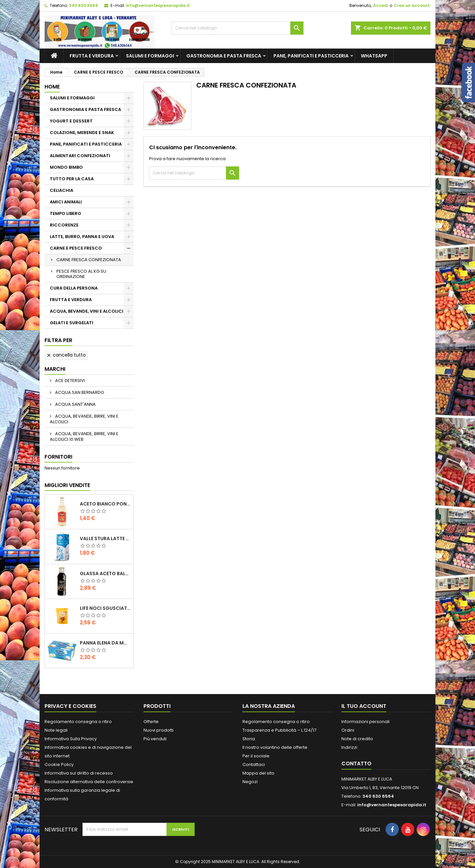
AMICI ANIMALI (66, 202)
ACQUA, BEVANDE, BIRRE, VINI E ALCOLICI (84, 419)
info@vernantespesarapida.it (158, 5)
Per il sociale (256, 756)
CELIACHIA (62, 190)
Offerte (151, 722)
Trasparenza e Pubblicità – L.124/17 (279, 730)
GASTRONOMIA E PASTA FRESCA (224, 56)
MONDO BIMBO (66, 167)
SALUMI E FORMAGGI (150, 56)
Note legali (56, 730)
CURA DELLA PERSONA (74, 288)
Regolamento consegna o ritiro (78, 722)
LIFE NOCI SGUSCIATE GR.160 (105, 608)
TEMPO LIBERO (65, 213)
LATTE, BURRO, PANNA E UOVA (82, 237)
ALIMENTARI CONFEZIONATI (80, 156)
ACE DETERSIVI (69, 381)
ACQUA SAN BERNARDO (79, 392)
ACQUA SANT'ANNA (75, 404)
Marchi (55, 369)
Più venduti (155, 739)
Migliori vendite (67, 485)
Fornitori (58, 457)
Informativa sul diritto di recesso (79, 773)
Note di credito (357, 739)
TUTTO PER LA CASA (72, 179)
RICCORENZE (64, 225)
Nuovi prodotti (158, 730)
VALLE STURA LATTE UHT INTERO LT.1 (105, 538)
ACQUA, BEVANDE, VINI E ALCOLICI (87, 311)
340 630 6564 (83, 5)
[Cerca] (237, 28)
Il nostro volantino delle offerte (275, 747)
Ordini (348, 730)
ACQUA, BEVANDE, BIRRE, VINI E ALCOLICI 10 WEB (84, 436)
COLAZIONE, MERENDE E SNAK (82, 133)
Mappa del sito (258, 773)
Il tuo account (364, 706)
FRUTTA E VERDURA (92, 56)
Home (52, 87)
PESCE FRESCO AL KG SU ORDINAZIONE (81, 274)
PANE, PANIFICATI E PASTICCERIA (311, 56)
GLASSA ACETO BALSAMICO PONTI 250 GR (105, 573)
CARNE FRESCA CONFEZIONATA (89, 260)
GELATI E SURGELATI (72, 323)
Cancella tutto (66, 355)
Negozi (250, 782)
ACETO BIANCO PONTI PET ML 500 (105, 504)
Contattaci (254, 764)
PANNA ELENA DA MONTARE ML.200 (105, 643)
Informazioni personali (365, 722)
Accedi (380, 5)
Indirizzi (349, 747)
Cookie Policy (59, 764)
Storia (249, 739)
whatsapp (374, 56)
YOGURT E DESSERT (71, 121)
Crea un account (412, 5)
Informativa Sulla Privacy (71, 739)
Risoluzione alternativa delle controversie (89, 782)
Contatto (356, 764)
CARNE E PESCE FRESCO (76, 248)
